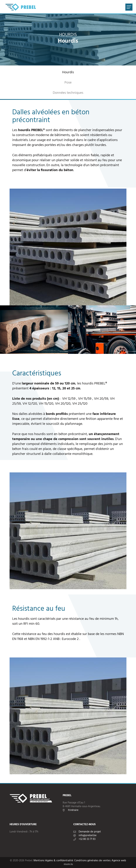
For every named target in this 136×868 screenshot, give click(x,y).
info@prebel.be (88, 836)
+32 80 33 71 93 (87, 839)
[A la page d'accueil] (21, 7)
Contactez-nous (84, 825)
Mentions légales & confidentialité (53, 861)
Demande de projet (90, 832)
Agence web (119, 861)
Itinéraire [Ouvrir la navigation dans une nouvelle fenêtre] (73, 810)
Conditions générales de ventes (92, 861)
